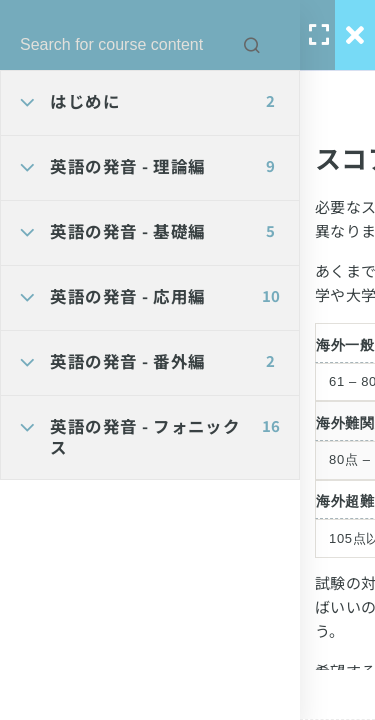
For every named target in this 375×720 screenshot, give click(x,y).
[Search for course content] (252, 45)
